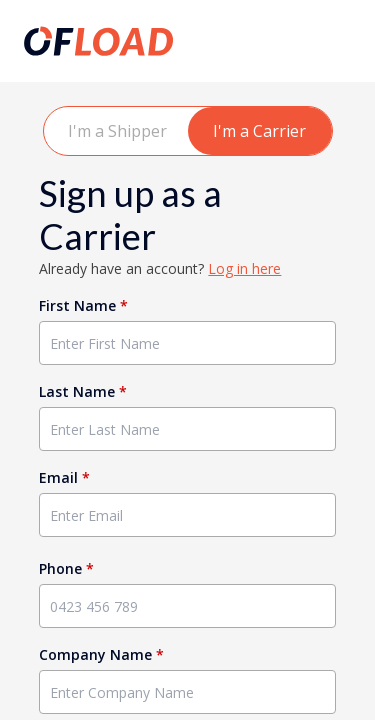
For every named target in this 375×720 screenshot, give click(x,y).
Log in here (244, 268)
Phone (66, 568)
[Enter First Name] (187, 343)
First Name (83, 305)
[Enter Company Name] (187, 692)
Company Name (101, 654)
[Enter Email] (187, 515)
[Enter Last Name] (187, 429)
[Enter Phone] (187, 606)
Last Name (83, 391)
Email (64, 477)
